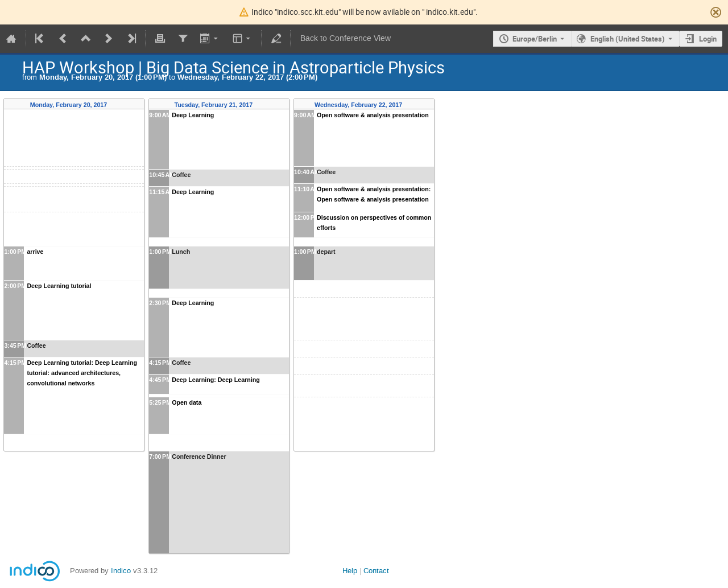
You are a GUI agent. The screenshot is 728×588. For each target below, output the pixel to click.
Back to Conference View (346, 38)
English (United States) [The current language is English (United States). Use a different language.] (628, 39)
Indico (121, 571)
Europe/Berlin (535, 39)
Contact (376, 571)
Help (350, 571)
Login (708, 39)
